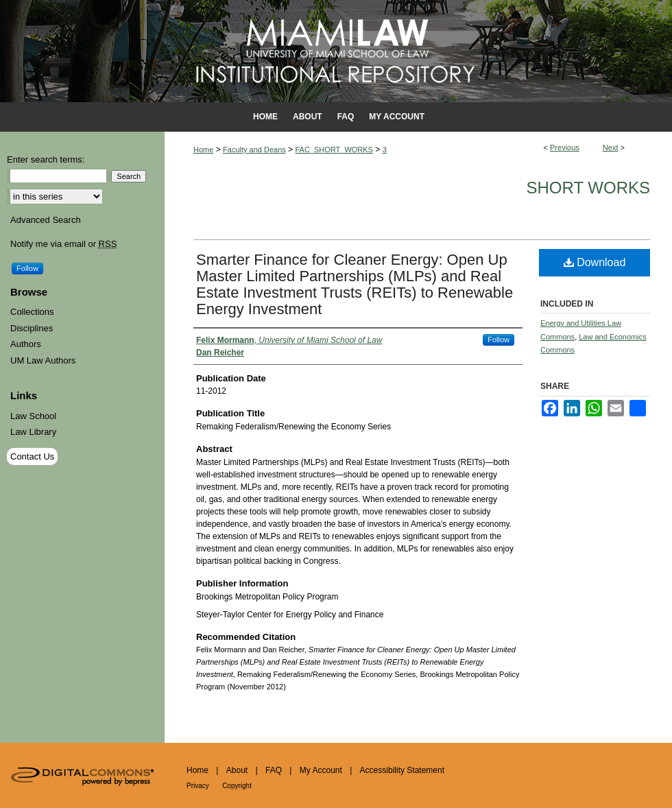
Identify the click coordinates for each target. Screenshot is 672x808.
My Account (321, 770)
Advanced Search (46, 220)
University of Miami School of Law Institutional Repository (336, 51)
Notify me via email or (63, 244)
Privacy (198, 786)
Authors (26, 344)
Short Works (588, 188)
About (237, 770)
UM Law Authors (43, 360)
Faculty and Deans (254, 150)
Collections (32, 312)
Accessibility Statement (402, 770)
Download (595, 262)
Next (611, 147)
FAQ (274, 770)
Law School (33, 416)
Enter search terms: (46, 159)
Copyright (237, 786)
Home (203, 150)
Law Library (33, 432)
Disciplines (32, 328)
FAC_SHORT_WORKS (334, 150)
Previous (565, 147)
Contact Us (32, 456)
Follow (499, 340)
